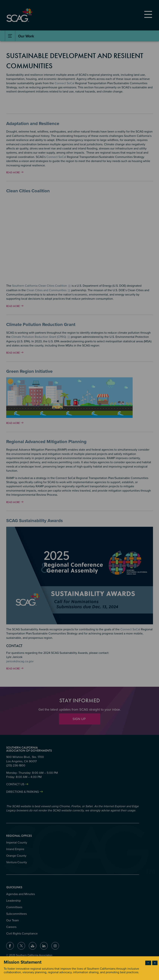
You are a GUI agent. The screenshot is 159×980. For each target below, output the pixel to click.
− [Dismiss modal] (148, 963)
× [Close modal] (155, 963)
